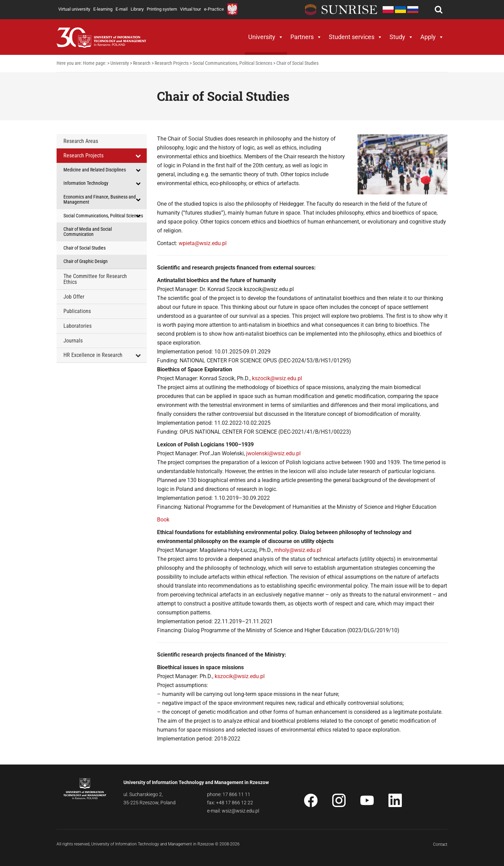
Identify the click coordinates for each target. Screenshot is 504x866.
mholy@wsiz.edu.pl (298, 550)
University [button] (266, 37)
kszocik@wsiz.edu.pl (277, 378)
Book (163, 520)
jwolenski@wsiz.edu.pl (273, 453)
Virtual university (74, 9)
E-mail (122, 9)
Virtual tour (190, 9)
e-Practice (214, 9)
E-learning (103, 9)
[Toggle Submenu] (138, 156)
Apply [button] (432, 37)
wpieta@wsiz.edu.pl (203, 243)
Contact (440, 844)
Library (137, 9)
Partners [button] (306, 37)
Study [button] (401, 37)
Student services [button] (356, 37)
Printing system (162, 9)
